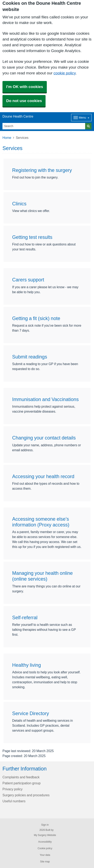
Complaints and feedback (21, 777)
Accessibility (45, 842)
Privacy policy (12, 789)
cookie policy (65, 73)
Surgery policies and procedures (26, 795)
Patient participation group (22, 783)
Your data (45, 855)
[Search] (44, 126)
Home (7, 138)
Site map (45, 862)
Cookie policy (45, 848)
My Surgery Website (45, 835)
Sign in (45, 825)
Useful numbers (14, 801)
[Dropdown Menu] (81, 118)
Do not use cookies (24, 101)
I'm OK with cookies (25, 87)
